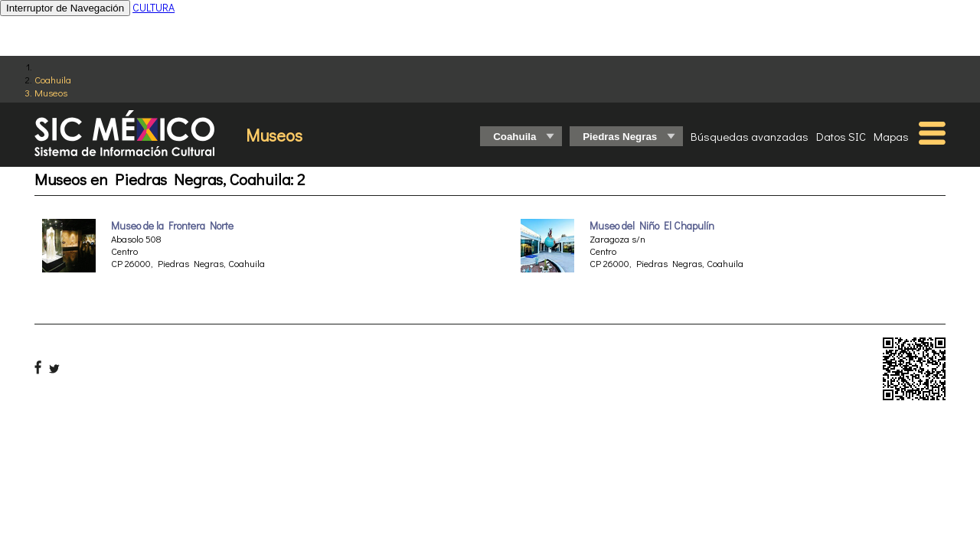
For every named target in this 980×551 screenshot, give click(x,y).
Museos (51, 92)
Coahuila (53, 79)
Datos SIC (841, 136)
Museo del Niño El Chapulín (652, 226)
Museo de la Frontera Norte (172, 226)
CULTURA (154, 7)
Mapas (891, 136)
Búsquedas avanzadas (750, 136)
